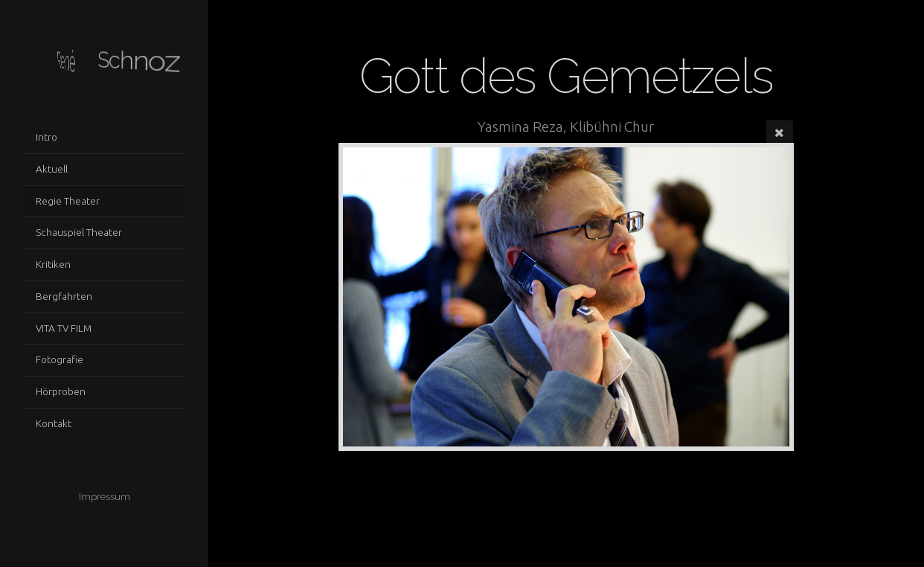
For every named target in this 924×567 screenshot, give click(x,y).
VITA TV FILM (64, 328)
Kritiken (53, 264)
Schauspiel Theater (79, 232)
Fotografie (60, 359)
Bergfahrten (64, 296)
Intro (46, 137)
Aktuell (52, 169)
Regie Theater (68, 201)
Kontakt (54, 423)
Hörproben (61, 391)
